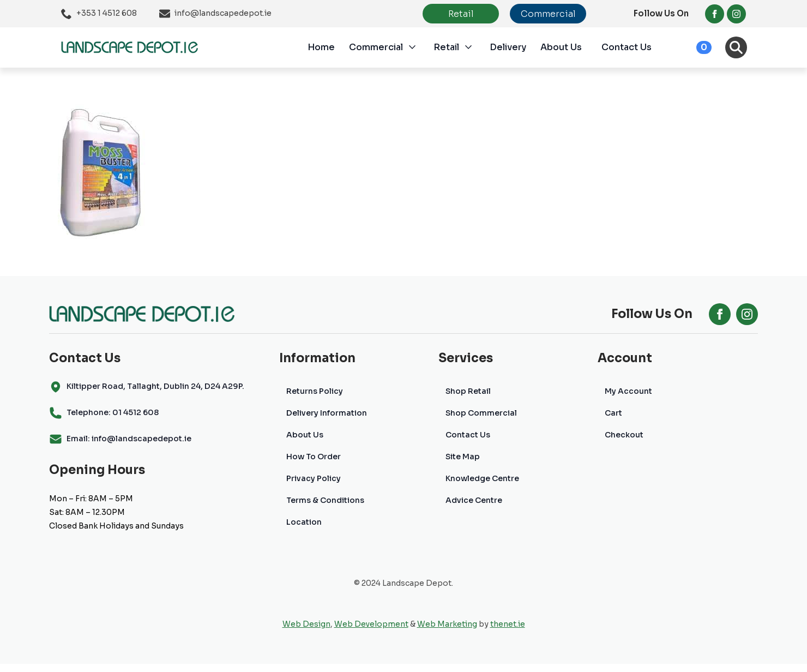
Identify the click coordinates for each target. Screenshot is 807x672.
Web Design (306, 624)
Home (321, 47)
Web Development (371, 624)
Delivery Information (327, 413)
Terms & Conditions (325, 500)
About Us (561, 47)
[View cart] (692, 47)
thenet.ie (508, 624)
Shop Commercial (481, 413)
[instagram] (736, 14)
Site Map (463, 457)
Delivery (508, 47)
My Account (628, 391)
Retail (446, 47)
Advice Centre (474, 500)
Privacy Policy (314, 478)
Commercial (376, 47)
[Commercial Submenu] (418, 47)
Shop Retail (468, 391)
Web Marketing (447, 624)
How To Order (314, 457)
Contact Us (627, 47)
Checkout (624, 435)
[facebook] (715, 14)
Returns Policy (315, 391)
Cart (613, 413)
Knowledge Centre (482, 478)
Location (304, 522)
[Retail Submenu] (474, 47)
